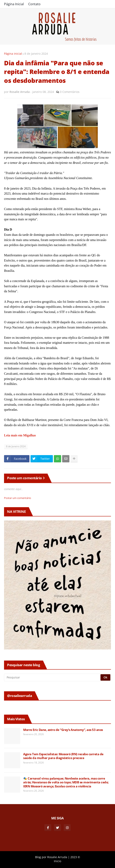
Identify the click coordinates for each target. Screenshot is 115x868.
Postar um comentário (18, 498)
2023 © (75, 857)
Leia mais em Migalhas (20, 435)
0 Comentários (70, 92)
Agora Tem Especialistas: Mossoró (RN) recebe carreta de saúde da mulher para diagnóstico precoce (63, 756)
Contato (34, 4)
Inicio (57, 861)
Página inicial (13, 54)
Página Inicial (14, 4)
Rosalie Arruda (57, 857)
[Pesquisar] (53, 677)
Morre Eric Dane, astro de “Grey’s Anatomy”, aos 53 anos (63, 730)
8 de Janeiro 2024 (36, 54)
